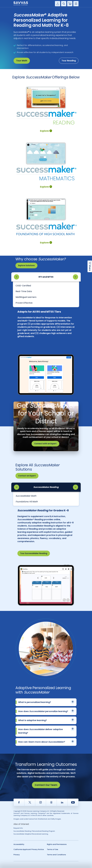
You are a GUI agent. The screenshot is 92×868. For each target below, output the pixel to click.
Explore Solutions (26, 265)
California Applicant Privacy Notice (29, 849)
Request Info (18, 828)
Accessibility (19, 844)
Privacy (17, 855)
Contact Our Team (46, 785)
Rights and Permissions (57, 844)
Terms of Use (52, 849)
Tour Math (22, 61)
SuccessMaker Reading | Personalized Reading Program (34, 831)
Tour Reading (69, 61)
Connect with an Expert (45, 444)
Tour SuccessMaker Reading (34, 553)
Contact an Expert (27, 476)
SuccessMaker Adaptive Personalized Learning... (31, 834)
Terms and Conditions (56, 855)
